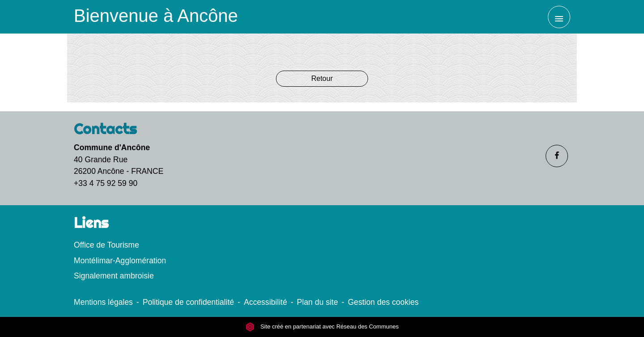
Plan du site (318, 302)
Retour (322, 78)
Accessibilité (265, 302)
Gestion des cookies (383, 302)
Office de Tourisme (106, 245)
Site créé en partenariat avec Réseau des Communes (322, 327)
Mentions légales (103, 302)
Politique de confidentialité (188, 302)
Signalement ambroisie (114, 276)
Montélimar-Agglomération (120, 261)
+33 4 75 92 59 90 (106, 183)
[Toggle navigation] (559, 17)
